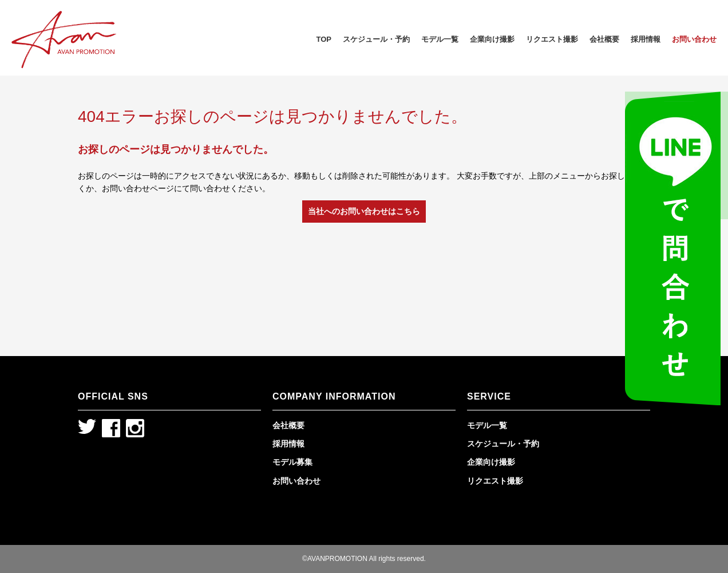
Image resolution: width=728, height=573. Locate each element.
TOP (324, 39)
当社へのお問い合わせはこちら (364, 211)
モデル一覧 (440, 39)
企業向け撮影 (492, 39)
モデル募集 (292, 462)
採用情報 (646, 39)
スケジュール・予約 (376, 39)
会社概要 (604, 39)
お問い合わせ (694, 39)
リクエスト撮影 (552, 39)
